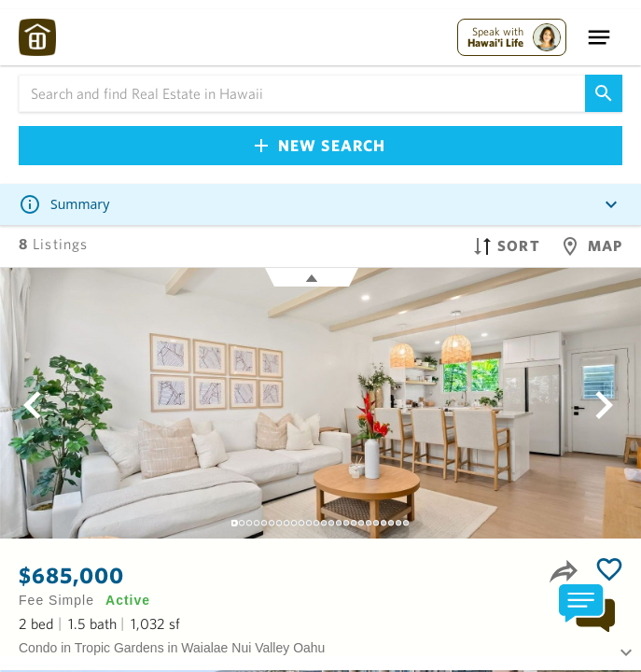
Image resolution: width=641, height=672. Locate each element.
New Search (320, 145)
